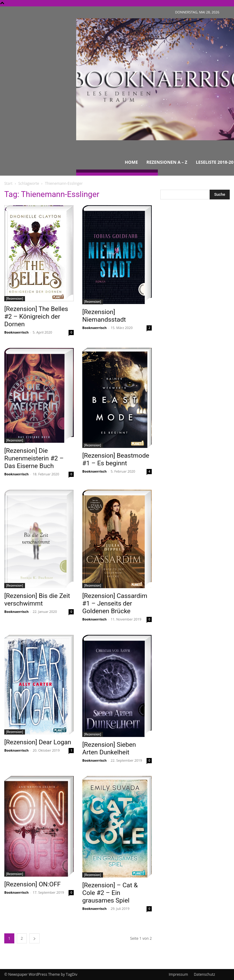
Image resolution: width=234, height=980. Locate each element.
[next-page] (34, 938)
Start (8, 183)
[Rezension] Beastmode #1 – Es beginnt (116, 459)
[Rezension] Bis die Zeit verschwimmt (37, 600)
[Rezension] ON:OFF (32, 884)
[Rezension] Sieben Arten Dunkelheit (109, 748)
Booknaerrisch (16, 332)
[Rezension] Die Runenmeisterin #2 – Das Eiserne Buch (34, 458)
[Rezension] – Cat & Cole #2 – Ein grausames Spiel (110, 893)
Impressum (178, 974)
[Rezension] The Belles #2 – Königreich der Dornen (36, 317)
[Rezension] (15, 299)
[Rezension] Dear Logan (38, 742)
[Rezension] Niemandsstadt (104, 316)
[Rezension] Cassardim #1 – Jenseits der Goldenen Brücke (115, 603)
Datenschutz (204, 974)
